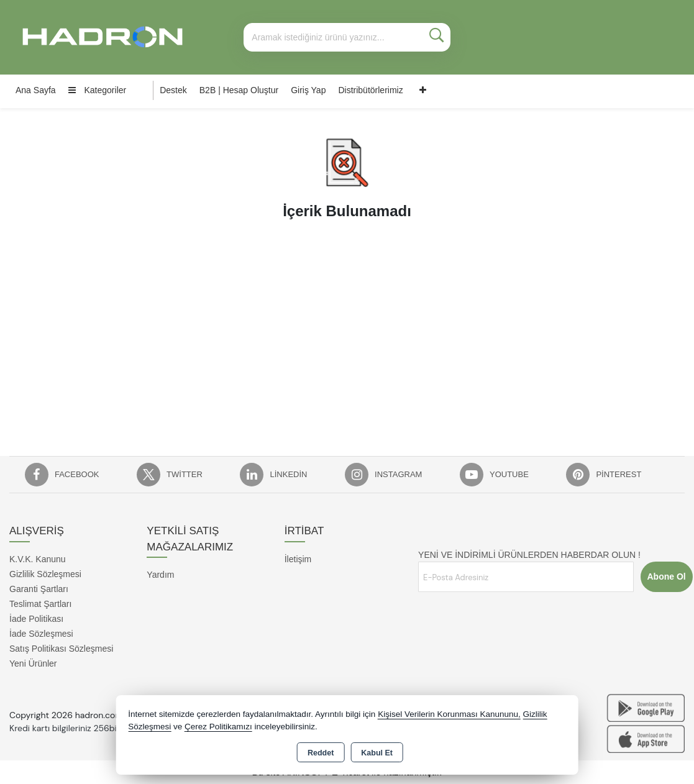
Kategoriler (98, 90)
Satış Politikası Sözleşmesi (61, 649)
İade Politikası (36, 619)
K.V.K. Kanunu (38, 559)
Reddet (321, 753)
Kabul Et (377, 753)
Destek (173, 90)
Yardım (160, 575)
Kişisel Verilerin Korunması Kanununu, (449, 714)
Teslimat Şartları (40, 604)
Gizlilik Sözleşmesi (45, 574)
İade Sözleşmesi (41, 634)
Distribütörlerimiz (370, 90)
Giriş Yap (308, 90)
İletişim (298, 559)
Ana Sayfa (36, 90)
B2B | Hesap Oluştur (239, 90)
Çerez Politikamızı (218, 727)
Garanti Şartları (39, 589)
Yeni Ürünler (33, 663)
